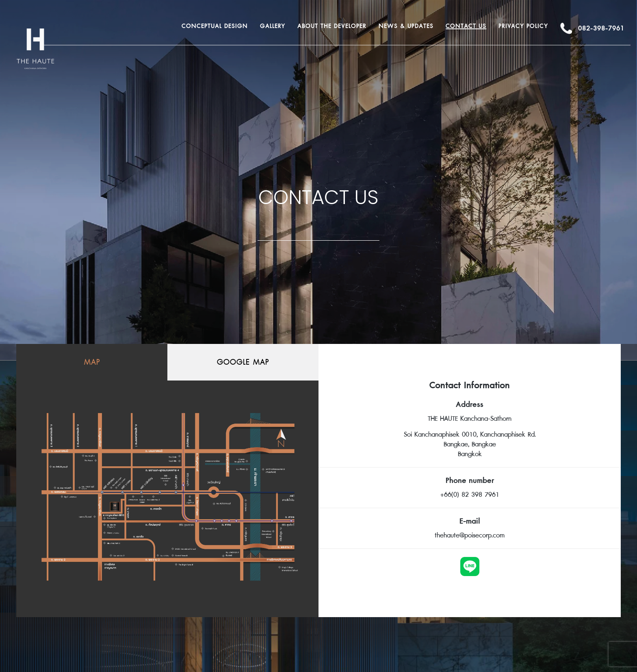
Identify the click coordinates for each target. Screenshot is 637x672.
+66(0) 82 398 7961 (470, 495)
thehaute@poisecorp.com (470, 535)
